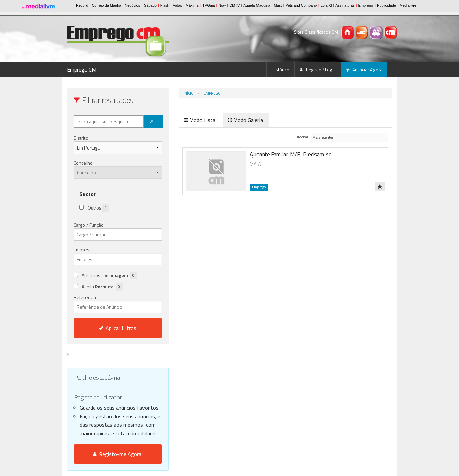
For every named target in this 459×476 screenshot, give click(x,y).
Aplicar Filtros (118, 328)
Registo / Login (318, 70)
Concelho (83, 163)
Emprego (212, 93)
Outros (98, 208)
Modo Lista (200, 120)
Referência (118, 303)
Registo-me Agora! (118, 454)
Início (189, 93)
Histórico (280, 70)
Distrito (81, 138)
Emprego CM (82, 70)
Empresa (83, 250)
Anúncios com (109, 275)
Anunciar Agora (364, 70)
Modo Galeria (246, 120)
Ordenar (302, 137)
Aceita (102, 287)
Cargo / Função (89, 225)
